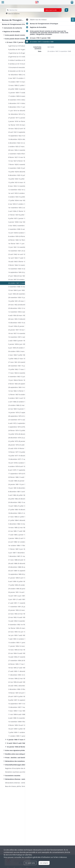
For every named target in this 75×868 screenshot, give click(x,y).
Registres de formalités (12, 31)
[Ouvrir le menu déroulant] (3, 2)
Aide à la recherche (14, 14)
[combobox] (53, 10)
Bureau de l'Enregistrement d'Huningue (16, 24)
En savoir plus (30, 863)
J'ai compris (44, 863)
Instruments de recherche (13, 28)
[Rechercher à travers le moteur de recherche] (26, 10)
